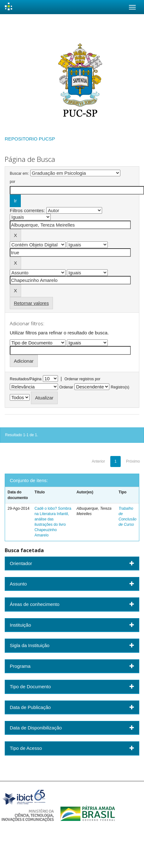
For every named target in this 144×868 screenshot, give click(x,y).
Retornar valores (31, 303)
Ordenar (66, 387)
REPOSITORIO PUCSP (30, 139)
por (12, 182)
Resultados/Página (26, 379)
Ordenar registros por (82, 379)
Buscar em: (19, 173)
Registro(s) (120, 387)
